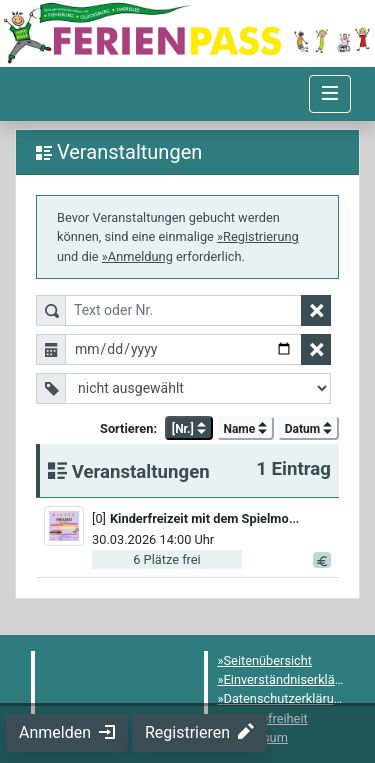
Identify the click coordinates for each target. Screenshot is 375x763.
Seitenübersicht (268, 660)
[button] (213, 518)
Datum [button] (308, 429)
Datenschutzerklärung (286, 698)
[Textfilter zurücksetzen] (316, 310)
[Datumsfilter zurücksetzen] (316, 349)
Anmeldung (140, 256)
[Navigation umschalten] (330, 94)
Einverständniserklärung (292, 679)
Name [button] (245, 429)
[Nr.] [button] (189, 429)
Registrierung (261, 236)
